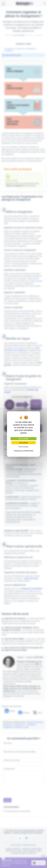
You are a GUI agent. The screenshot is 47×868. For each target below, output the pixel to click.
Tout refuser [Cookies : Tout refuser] (23, 443)
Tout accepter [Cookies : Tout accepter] (23, 439)
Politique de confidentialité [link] (23, 451)
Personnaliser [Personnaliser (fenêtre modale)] (24, 447)
